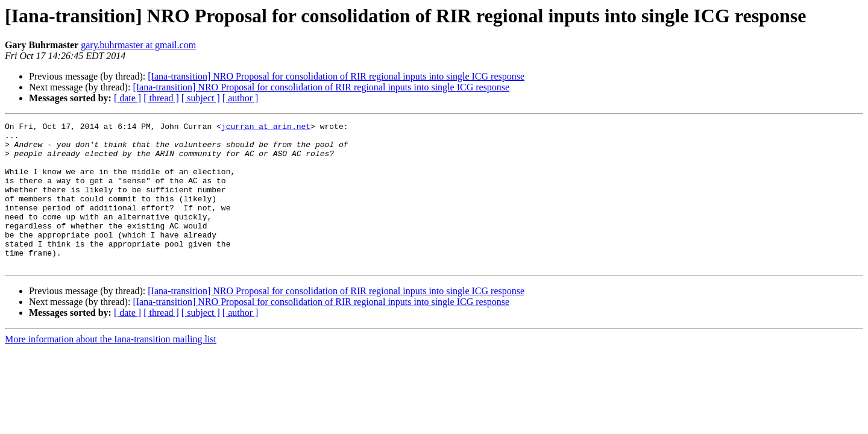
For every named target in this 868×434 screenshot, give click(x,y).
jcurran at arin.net (266, 128)
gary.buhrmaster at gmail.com (138, 45)
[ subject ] (201, 98)
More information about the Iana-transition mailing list (111, 368)
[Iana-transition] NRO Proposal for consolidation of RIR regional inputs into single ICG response (336, 76)
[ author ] (241, 98)
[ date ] (127, 98)
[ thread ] (161, 98)
